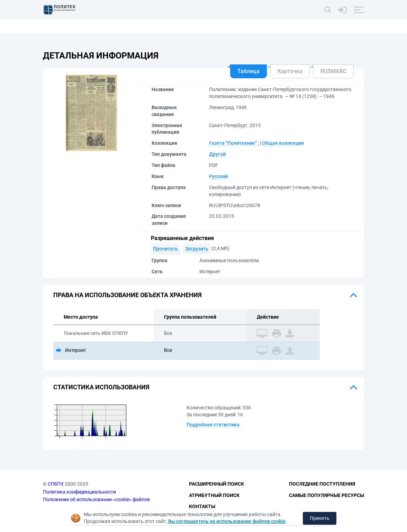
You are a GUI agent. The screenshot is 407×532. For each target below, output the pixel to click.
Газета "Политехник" (233, 143)
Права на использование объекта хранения (128, 295)
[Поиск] (328, 10)
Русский (218, 176)
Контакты (202, 506)
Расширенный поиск (216, 484)
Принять (320, 518)
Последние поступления (322, 484)
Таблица (248, 71)
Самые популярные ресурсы (327, 495)
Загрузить (197, 249)
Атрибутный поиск (214, 495)
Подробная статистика (213, 425)
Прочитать (165, 249)
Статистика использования (101, 387)
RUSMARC (333, 71)
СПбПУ (55, 484)
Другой (217, 154)
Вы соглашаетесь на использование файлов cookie (227, 521)
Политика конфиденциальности (79, 492)
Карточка (290, 71)
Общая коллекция (283, 143)
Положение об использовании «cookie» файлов (96, 499)
